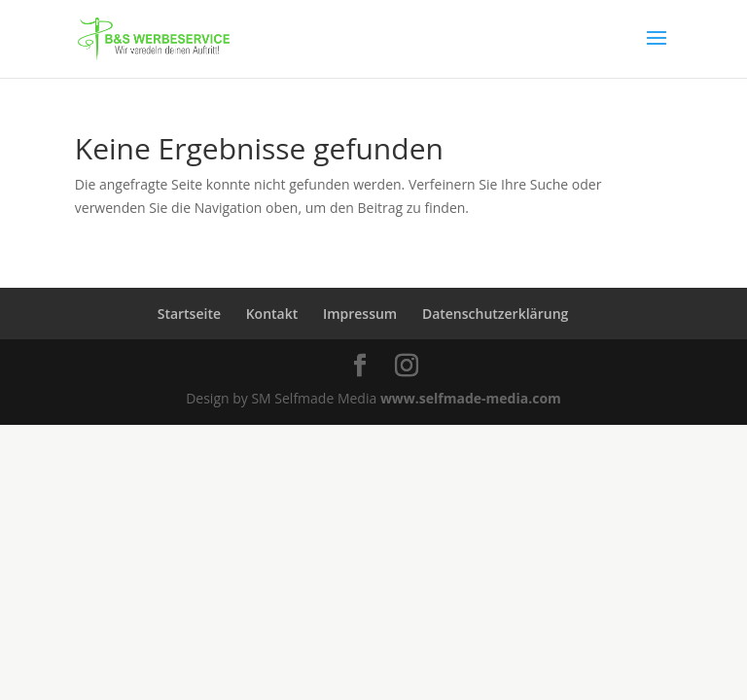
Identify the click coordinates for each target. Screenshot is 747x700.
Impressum (360, 314)
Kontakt (272, 314)
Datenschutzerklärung (495, 314)
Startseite (189, 314)
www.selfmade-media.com (471, 398)
